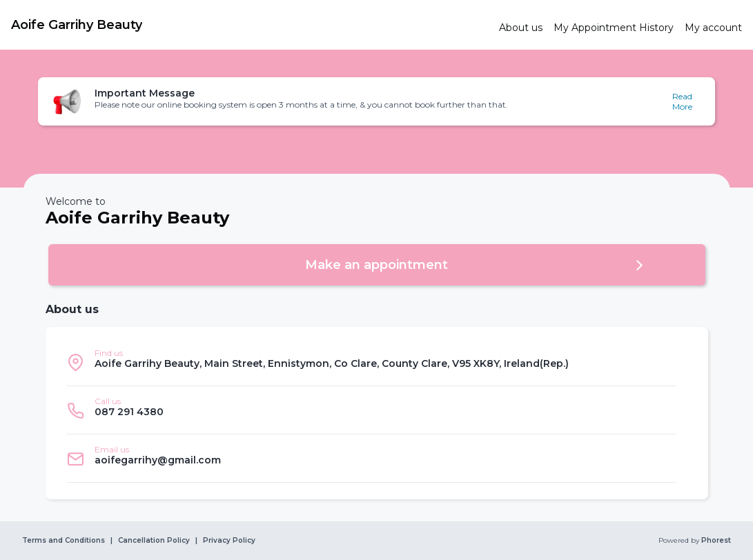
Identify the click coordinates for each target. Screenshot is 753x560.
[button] (377, 101)
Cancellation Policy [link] (154, 541)
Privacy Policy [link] (229, 541)
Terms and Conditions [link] (63, 541)
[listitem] (371, 362)
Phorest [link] (715, 541)
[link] (250, 25)
